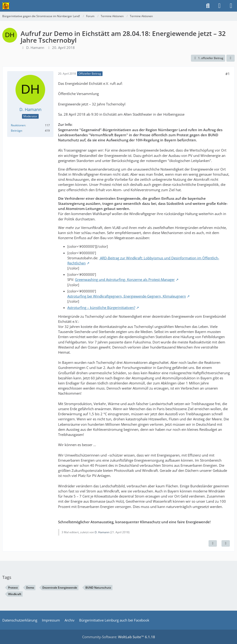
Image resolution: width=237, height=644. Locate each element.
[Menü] (231, 6)
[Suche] (208, 6)
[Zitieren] (226, 543)
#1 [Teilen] (228, 74)
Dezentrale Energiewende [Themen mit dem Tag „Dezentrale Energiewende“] (60, 588)
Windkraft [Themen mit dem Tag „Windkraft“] (15, 594)
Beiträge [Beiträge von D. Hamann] (16, 131)
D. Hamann (35, 48)
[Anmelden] (219, 6)
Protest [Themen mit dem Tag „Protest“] (13, 588)
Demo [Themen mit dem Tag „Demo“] (30, 588)
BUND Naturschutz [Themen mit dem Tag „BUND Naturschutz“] (98, 588)
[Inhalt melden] (213, 543)
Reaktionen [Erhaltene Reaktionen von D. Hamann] (18, 125)
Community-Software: (119, 637)
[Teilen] (231, 58)
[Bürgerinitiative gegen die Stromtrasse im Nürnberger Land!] (6, 6)
